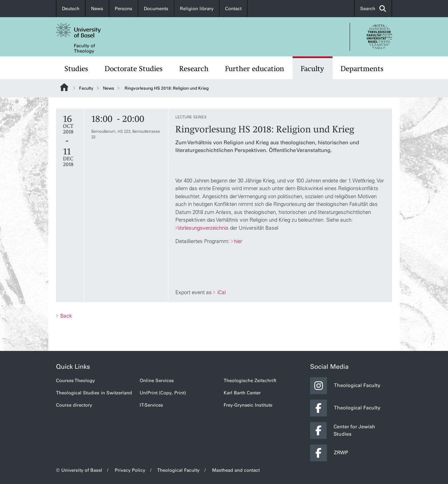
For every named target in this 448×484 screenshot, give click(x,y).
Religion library (197, 9)
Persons (124, 9)
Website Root (64, 87)
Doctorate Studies (134, 69)
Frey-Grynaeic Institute (248, 405)
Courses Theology (75, 381)
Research (194, 69)
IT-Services (151, 405)
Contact (233, 9)
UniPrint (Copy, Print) (163, 393)
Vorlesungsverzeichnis (203, 228)
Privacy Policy (130, 470)
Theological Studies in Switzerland (94, 393)
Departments (362, 69)
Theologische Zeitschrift (250, 381)
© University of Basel (79, 470)
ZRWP (329, 453)
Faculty (312, 69)
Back (65, 316)
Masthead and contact (236, 470)
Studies (76, 69)
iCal (221, 292)
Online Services (157, 381)
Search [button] (373, 9)
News (97, 9)
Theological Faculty (345, 386)
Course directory (74, 405)
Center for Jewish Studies (343, 430)
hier (238, 241)
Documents (156, 9)
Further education (255, 69)
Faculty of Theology (84, 48)
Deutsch (71, 9)
